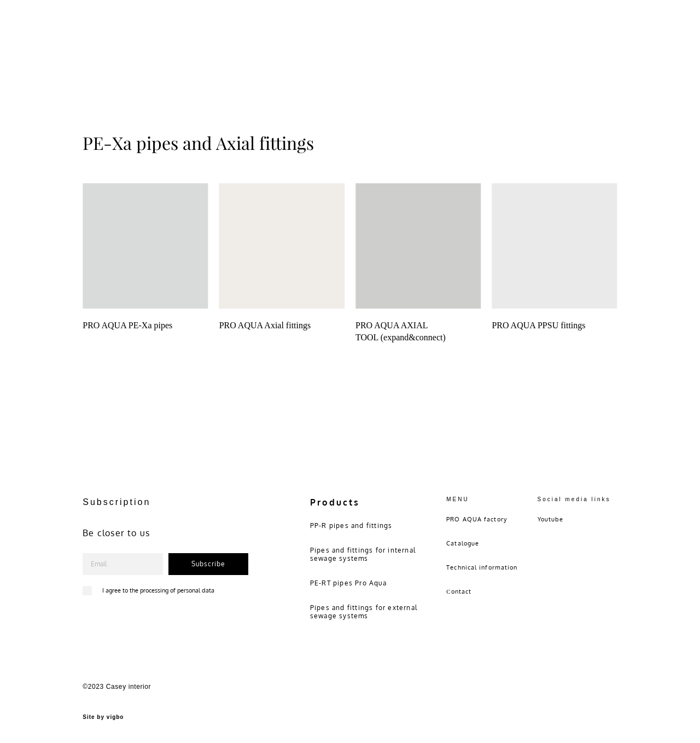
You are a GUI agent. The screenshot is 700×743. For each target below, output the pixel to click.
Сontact (459, 591)
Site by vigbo (103, 717)
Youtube (551, 519)
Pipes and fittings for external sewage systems (364, 612)
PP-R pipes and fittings (351, 526)
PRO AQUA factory (477, 519)
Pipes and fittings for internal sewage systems (363, 554)
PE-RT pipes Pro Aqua (348, 583)
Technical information (482, 567)
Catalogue (463, 543)
